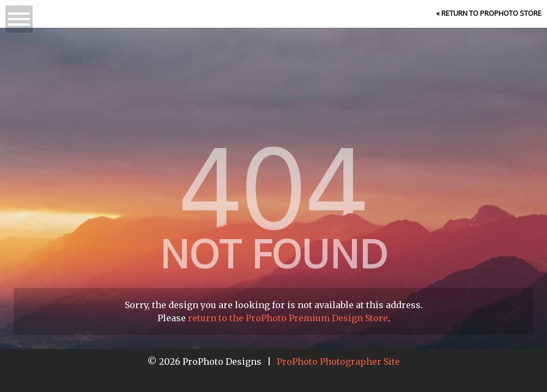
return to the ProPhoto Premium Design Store (288, 318)
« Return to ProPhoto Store (489, 13)
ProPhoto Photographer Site (338, 362)
